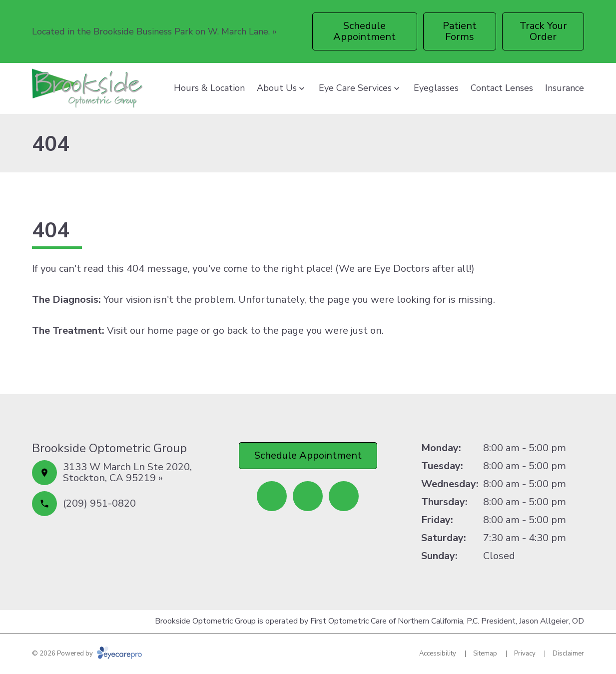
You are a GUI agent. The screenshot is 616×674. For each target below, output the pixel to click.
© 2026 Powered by (87, 654)
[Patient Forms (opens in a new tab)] (460, 31)
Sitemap (485, 654)
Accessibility (438, 654)
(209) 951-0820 (99, 503)
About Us (277, 88)
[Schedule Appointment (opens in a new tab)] (365, 31)
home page (173, 331)
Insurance (565, 88)
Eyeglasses (436, 88)
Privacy (525, 654)
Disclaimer (568, 654)
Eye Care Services (355, 88)
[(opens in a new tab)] (272, 496)
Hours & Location (209, 88)
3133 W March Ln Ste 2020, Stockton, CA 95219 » (127, 472)
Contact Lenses (502, 88)
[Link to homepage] (87, 88)
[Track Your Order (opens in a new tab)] (543, 31)
